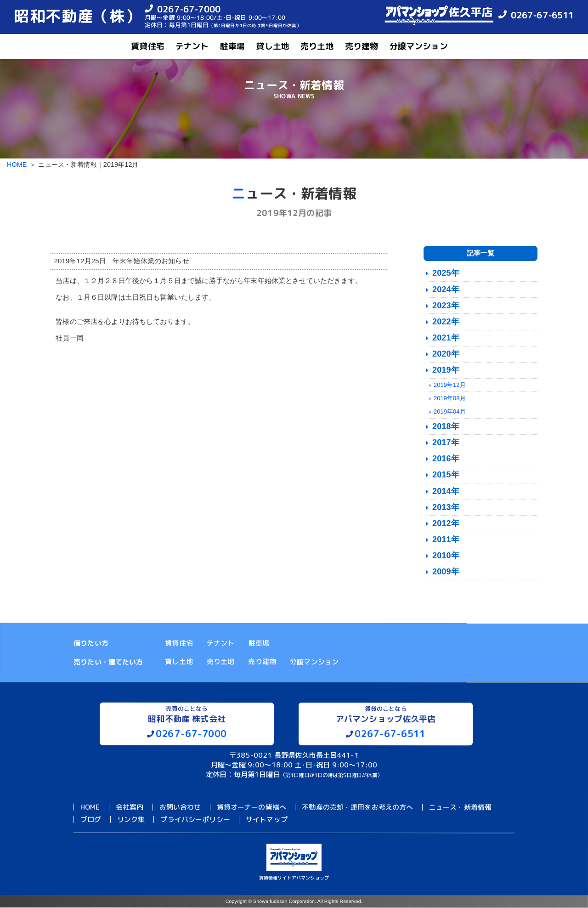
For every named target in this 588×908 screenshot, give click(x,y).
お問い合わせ (180, 807)
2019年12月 (450, 385)
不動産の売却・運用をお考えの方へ (357, 807)
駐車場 (232, 46)
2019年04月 (450, 411)
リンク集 (131, 820)
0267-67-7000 (189, 9)
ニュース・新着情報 (460, 808)
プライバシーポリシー (195, 820)
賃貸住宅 (148, 46)
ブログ (91, 820)
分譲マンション (419, 46)
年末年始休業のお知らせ (151, 261)
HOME (17, 165)
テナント (192, 46)
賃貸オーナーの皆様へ (252, 807)
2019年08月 (450, 398)
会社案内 (130, 807)
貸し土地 (273, 46)
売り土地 (317, 46)
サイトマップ (267, 820)
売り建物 (362, 46)
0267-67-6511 (543, 15)
